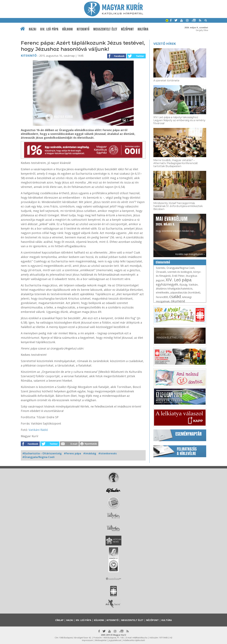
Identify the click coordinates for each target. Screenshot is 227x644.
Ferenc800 (162, 297)
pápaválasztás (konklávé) (185, 292)
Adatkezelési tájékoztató (134, 640)
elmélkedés (163, 292)
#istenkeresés (108, 453)
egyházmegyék (167, 284)
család (175, 296)
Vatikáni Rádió (38, 430)
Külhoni (68, 29)
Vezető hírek (165, 44)
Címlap (59, 620)
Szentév (161, 268)
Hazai (33, 29)
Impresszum (87, 640)
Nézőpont (127, 29)
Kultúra (143, 29)
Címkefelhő (163, 262)
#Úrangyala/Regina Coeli (38, 457)
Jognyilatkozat (115, 640)
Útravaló (161, 272)
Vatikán (193, 285)
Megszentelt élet (105, 29)
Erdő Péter (178, 276)
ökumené (178, 301)
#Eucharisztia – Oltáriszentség (42, 453)
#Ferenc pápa (72, 453)
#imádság (90, 453)
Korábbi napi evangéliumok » (190, 254)
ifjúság (183, 285)
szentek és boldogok (180, 272)
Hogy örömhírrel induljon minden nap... (175, 224)
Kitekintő (83, 29)
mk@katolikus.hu (140, 638)
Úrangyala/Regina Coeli (180, 268)
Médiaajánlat (101, 640)
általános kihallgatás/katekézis (174, 289)
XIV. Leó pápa (49, 29)
